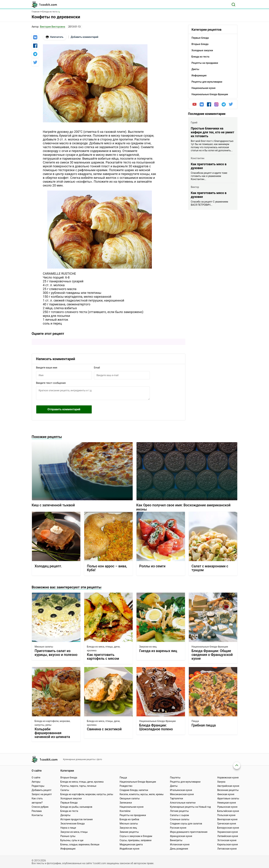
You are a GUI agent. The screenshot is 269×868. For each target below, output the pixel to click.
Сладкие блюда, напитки (134, 790)
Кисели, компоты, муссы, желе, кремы (142, 794)
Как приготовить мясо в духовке (209, 166)
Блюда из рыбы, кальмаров (76, 807)
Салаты (65, 790)
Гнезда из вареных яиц (158, 651)
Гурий (194, 123)
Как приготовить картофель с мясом (103, 657)
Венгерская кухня (227, 819)
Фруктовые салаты (228, 798)
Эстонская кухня (227, 840)
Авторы (36, 782)
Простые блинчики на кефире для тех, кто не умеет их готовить (213, 132)
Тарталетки (177, 798)
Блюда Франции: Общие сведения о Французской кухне (212, 655)
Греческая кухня (227, 824)
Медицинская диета (131, 844)
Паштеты (175, 778)
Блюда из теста (69, 811)
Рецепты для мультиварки (185, 782)
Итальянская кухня (181, 790)
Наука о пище (68, 828)
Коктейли (125, 811)
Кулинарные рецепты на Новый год (190, 807)
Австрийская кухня (228, 786)
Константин (198, 158)
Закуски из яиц (148, 647)
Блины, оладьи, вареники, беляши (80, 844)
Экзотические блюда (72, 824)
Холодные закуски (71, 798)
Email (97, 368)
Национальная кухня (132, 807)
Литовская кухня (227, 849)
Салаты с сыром (179, 815)
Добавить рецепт (42, 790)
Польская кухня (226, 815)
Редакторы (38, 786)
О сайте (36, 778)
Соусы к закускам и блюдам (136, 836)
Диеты (174, 786)
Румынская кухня (227, 807)
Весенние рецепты (228, 790)
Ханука (221, 782)
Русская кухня (178, 828)
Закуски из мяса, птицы (74, 832)
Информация (68, 849)
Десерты (65, 815)
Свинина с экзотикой (104, 729)
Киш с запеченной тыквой (53, 505)
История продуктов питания (76, 819)
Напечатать (55, 37)
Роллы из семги (152, 566)
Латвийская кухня (228, 836)
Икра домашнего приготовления (189, 832)
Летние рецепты (179, 811)
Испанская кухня (180, 844)
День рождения (179, 849)
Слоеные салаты (180, 819)
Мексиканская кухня (182, 794)
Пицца (195, 721)
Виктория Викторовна (52, 27)
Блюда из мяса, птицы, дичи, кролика (104, 649)
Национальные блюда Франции (210, 647)
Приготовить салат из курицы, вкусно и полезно (56, 653)
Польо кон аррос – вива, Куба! (107, 568)
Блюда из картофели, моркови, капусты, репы (53, 723)
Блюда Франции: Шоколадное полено (156, 727)
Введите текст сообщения (51, 383)
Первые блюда (69, 803)
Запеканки (126, 803)
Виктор (195, 187)
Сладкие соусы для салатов (186, 824)
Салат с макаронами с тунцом (210, 568)
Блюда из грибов (129, 819)
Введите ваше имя (47, 368)
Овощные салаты (130, 798)
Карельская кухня (228, 844)
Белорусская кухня (228, 828)
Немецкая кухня (227, 803)
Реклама (37, 811)
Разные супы (68, 836)
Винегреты (176, 840)
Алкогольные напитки (183, 803)
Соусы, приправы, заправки (136, 840)
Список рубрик (40, 807)
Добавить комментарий (85, 37)
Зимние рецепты (129, 832)
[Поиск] (233, 5)
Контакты (37, 815)
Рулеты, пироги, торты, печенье (78, 786)
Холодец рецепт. (48, 566)
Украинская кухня (228, 832)
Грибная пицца (204, 725)
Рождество (126, 786)
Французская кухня (181, 836)
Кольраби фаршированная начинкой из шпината (52, 733)
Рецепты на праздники (133, 815)
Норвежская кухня (228, 778)
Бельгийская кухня (228, 811)
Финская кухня (226, 794)
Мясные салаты (44, 647)
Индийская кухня (129, 849)
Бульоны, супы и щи (72, 840)
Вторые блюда (69, 778)
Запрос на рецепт (42, 794)
